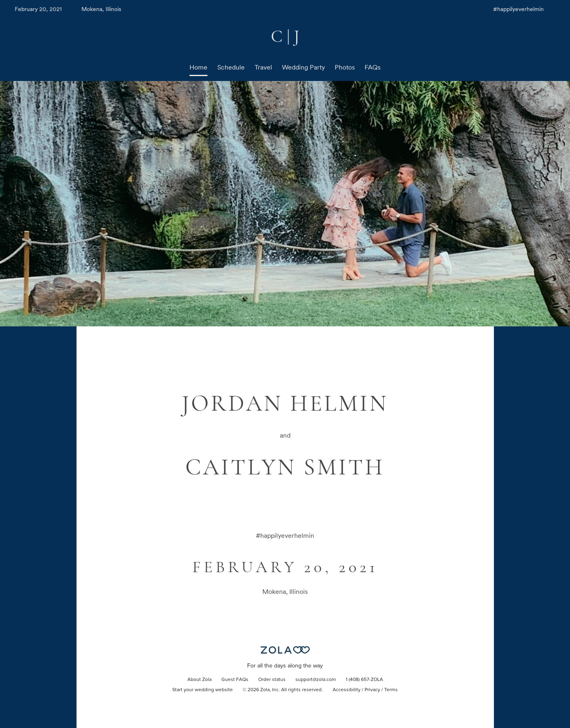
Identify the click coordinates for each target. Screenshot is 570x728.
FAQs (373, 67)
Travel (263, 67)
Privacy (372, 690)
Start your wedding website (203, 690)
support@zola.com (316, 680)
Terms (391, 690)
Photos (345, 67)
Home (198, 67)
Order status (272, 680)
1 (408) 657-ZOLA (364, 680)
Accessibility (347, 690)
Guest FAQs (235, 680)
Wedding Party (303, 67)
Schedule (231, 67)
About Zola (199, 680)
